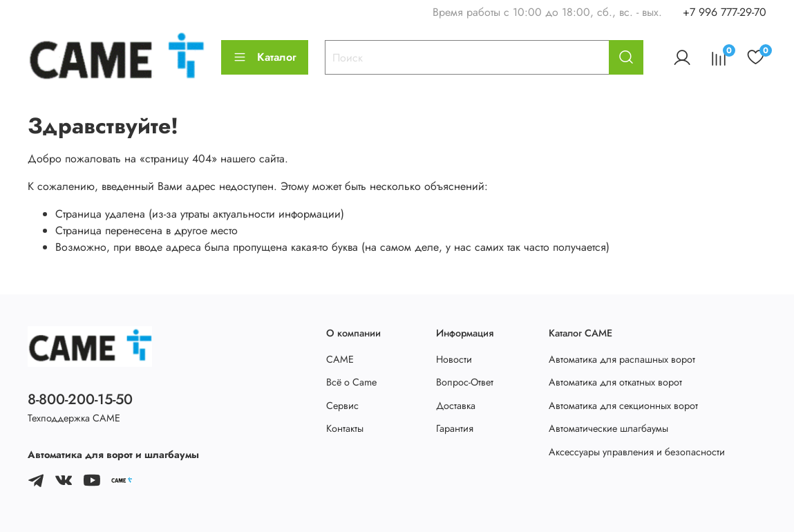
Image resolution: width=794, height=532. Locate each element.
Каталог (265, 57)
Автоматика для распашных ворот (622, 359)
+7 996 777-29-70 (725, 12)
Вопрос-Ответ (465, 382)
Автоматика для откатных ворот (615, 382)
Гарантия (455, 428)
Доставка (456, 406)
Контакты (345, 428)
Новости (454, 359)
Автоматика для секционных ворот (623, 406)
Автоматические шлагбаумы (608, 428)
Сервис (342, 406)
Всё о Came (351, 382)
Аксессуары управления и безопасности (637, 452)
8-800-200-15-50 (80, 399)
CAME (340, 359)
